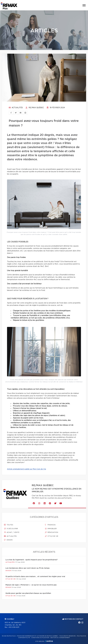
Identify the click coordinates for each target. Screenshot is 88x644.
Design (8, 540)
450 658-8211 (14, 627)
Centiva (49, 641)
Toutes (9, 525)
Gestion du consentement (60, 638)
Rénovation (52, 532)
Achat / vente (12, 532)
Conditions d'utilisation (40, 638)
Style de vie (52, 536)
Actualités (16, 108)
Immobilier (51, 529)
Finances (50, 525)
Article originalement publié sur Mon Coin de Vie (27, 469)
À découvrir (11, 529)
